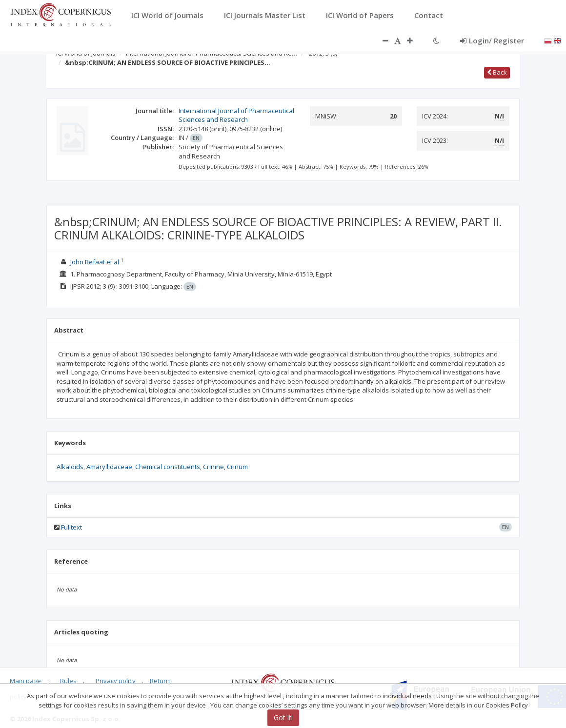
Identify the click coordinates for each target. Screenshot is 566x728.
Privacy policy (116, 681)
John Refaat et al (95, 262)
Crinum (237, 467)
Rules (68, 681)
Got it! (283, 718)
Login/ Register (492, 40)
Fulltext (71, 527)
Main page (25, 681)
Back (497, 72)
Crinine (213, 467)
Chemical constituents (168, 467)
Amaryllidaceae (109, 467)
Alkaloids (70, 467)
